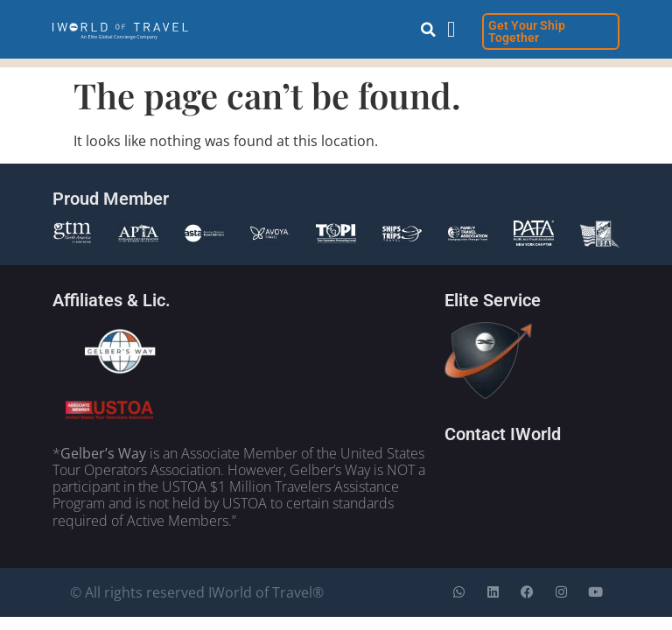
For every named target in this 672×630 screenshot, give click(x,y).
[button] (429, 30)
